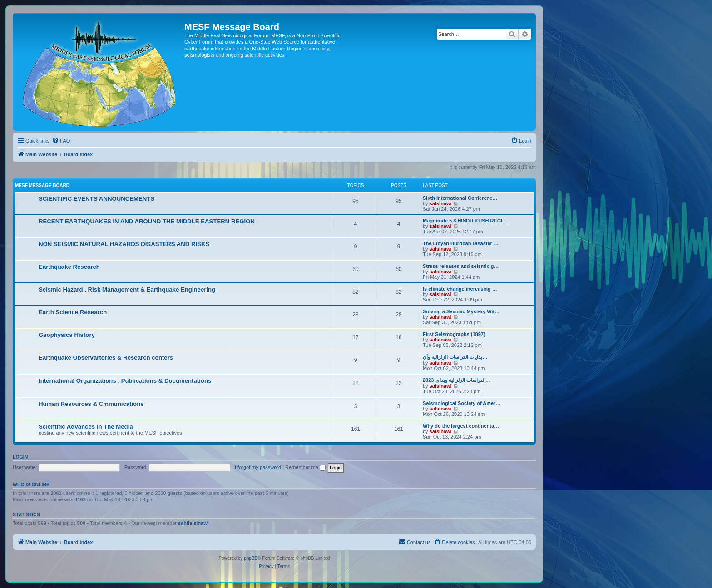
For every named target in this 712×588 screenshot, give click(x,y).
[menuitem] (61, 141)
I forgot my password (258, 467)
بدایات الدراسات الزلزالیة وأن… (455, 357)
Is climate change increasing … (460, 289)
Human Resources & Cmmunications (91, 404)
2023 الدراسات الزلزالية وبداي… (457, 380)
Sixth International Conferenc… (460, 198)
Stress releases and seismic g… (461, 266)
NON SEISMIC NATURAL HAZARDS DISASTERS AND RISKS (124, 244)
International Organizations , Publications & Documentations (125, 381)
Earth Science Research (73, 312)
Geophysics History (67, 335)
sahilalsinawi (193, 523)
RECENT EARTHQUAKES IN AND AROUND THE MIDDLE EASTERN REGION (147, 221)
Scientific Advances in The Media (86, 427)
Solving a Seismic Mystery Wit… (461, 311)
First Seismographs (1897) (454, 334)
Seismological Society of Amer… (462, 403)
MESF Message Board (42, 185)
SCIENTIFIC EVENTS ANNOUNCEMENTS (96, 199)
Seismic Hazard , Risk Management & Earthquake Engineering (127, 289)
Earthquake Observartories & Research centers (106, 358)
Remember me (305, 467)
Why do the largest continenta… (461, 426)
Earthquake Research (69, 267)
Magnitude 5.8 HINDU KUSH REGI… (465, 221)
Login (20, 457)
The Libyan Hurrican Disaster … (461, 243)
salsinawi (441, 203)
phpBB (251, 558)
